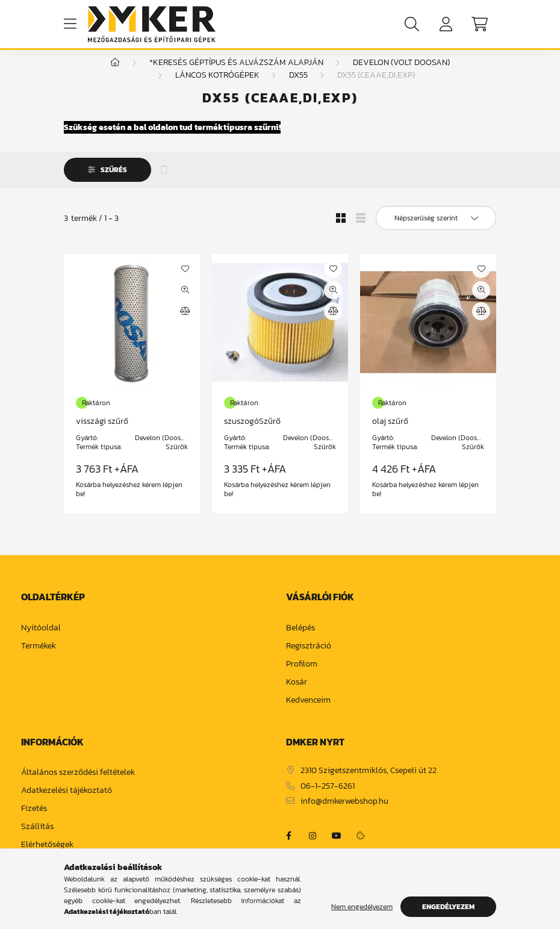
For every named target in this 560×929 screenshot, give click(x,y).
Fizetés (34, 821)
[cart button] (479, 24)
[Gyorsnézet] (185, 302)
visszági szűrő (102, 433)
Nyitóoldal (41, 640)
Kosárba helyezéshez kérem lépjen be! (129, 501)
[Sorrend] (436, 230)
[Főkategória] (115, 74)
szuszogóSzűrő (252, 433)
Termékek (39, 658)
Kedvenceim (308, 713)
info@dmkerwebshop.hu (344, 814)
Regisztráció (309, 658)
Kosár (297, 694)
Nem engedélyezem (362, 907)
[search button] (412, 24)
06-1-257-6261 (328, 799)
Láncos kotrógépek (217, 87)
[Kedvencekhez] (185, 281)
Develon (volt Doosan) (401, 74)
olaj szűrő (390, 433)
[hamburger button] (70, 24)
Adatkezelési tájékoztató (67, 803)
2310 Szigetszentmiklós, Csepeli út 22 (369, 783)
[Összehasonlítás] (185, 323)
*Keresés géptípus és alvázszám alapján (236, 74)
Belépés (300, 640)
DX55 (298, 87)
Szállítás (37, 839)
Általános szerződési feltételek (78, 785)
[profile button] (446, 24)
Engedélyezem (448, 907)
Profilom (302, 676)
